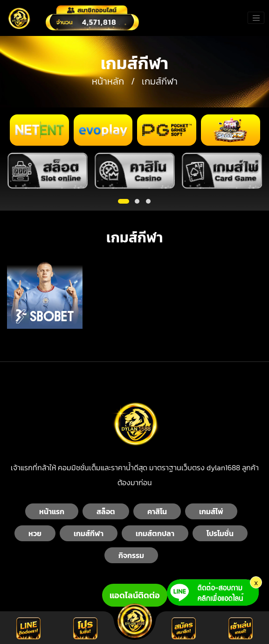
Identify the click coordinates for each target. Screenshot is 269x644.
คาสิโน (157, 511)
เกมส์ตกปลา (155, 533)
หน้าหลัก (108, 81)
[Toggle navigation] (256, 18)
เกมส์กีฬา (89, 533)
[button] (124, 201)
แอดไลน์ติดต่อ (135, 595)
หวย (35, 533)
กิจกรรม (131, 555)
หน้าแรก (52, 511)
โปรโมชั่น (220, 533)
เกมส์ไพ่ (211, 511)
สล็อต (106, 511)
